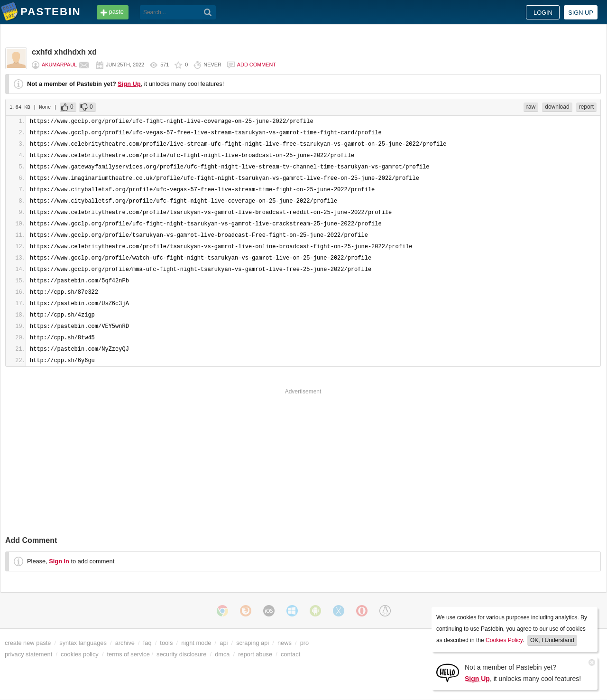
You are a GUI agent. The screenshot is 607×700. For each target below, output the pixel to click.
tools (166, 643)
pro (305, 643)
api (224, 643)
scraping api (253, 643)
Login (543, 13)
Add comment (257, 65)
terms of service (129, 654)
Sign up (581, 13)
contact (290, 654)
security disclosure (181, 654)
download (557, 107)
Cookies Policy (504, 640)
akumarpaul (59, 65)
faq (147, 643)
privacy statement (28, 654)
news (285, 643)
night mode (196, 643)
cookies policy (80, 654)
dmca (222, 654)
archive (125, 643)
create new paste (28, 643)
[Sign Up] (448, 672)
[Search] (208, 12)
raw (531, 107)
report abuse (255, 654)
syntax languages (83, 643)
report (586, 107)
